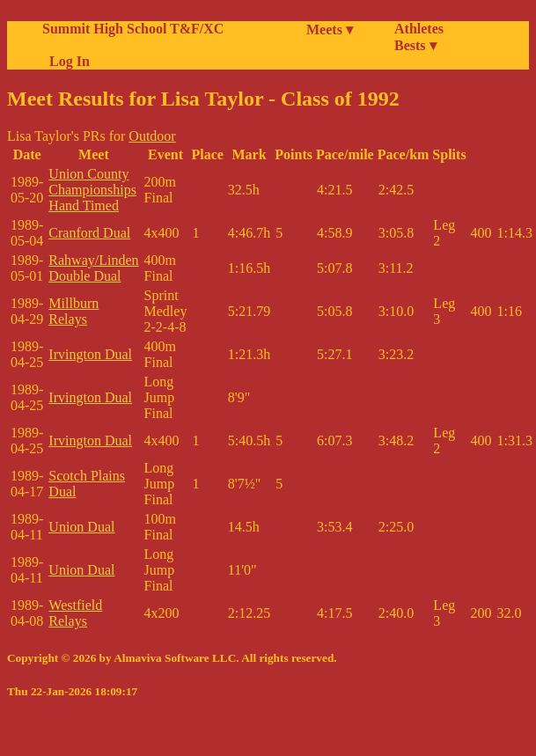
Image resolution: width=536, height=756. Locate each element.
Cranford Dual (89, 233)
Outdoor (152, 136)
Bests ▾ (415, 45)
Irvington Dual (90, 354)
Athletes (419, 29)
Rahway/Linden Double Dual (93, 268)
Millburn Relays (73, 311)
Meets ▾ (330, 29)
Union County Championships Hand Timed (92, 190)
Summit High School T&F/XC (133, 29)
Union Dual (81, 527)
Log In (66, 61)
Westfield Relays (75, 613)
